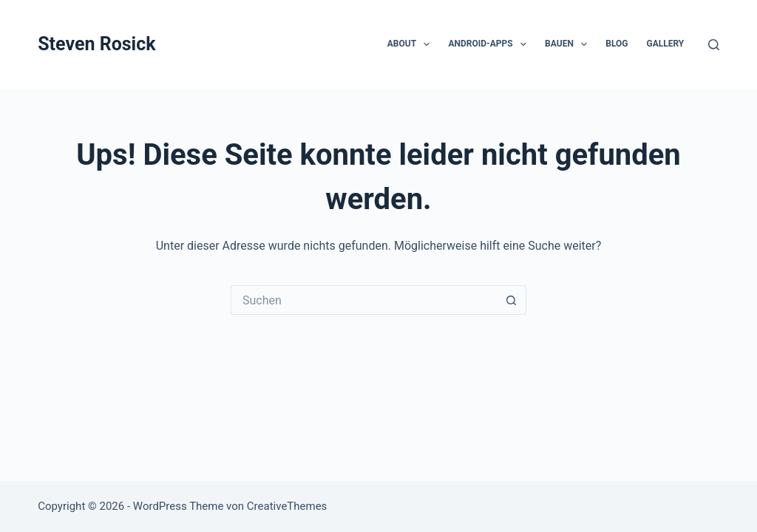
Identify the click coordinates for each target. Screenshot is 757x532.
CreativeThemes (287, 506)
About (412, 44)
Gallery (665, 44)
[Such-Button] (512, 300)
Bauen (569, 44)
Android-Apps (490, 44)
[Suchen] (714, 45)
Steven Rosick (96, 44)
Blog (617, 44)
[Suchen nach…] (364, 300)
